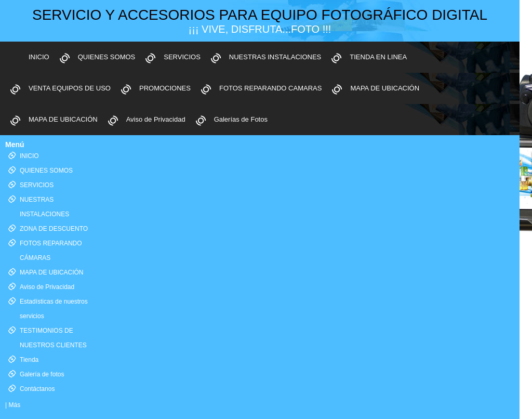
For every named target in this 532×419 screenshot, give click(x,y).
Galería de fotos (42, 374)
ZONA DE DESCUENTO (54, 229)
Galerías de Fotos (241, 119)
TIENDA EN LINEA (378, 57)
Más (14, 405)
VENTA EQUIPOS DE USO (70, 88)
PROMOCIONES (165, 88)
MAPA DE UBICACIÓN (385, 88)
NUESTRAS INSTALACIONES (275, 57)
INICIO (39, 57)
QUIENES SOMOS (107, 57)
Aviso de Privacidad (156, 119)
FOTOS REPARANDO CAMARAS (270, 88)
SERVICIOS (182, 57)
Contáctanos (37, 389)
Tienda (29, 360)
